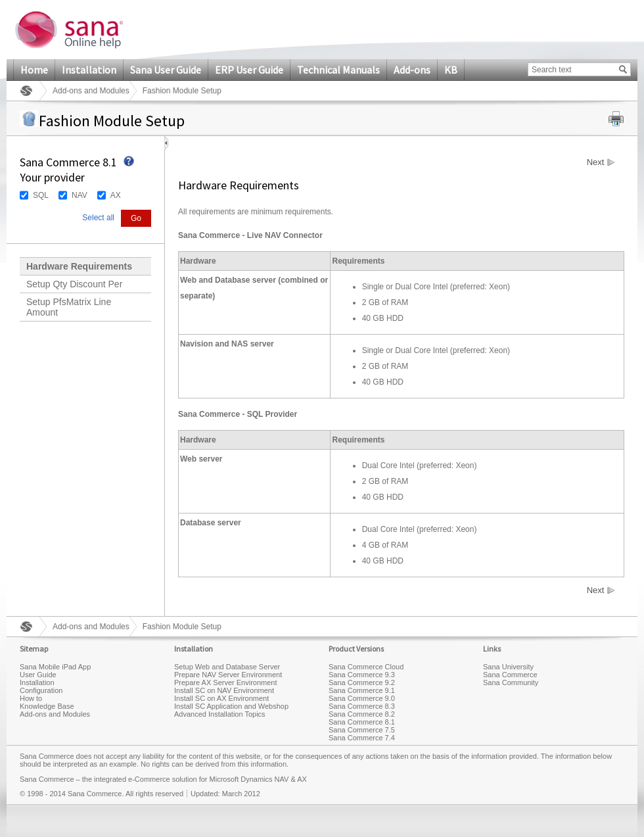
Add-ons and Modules (91, 91)
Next (596, 162)
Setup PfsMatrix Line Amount (69, 307)
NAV (80, 195)
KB (451, 70)
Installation (89, 70)
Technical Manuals (338, 70)
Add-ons (412, 70)
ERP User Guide (249, 70)
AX (116, 195)
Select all (98, 218)
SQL (41, 195)
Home (34, 70)
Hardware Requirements (79, 266)
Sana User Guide (166, 70)
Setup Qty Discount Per (74, 284)
